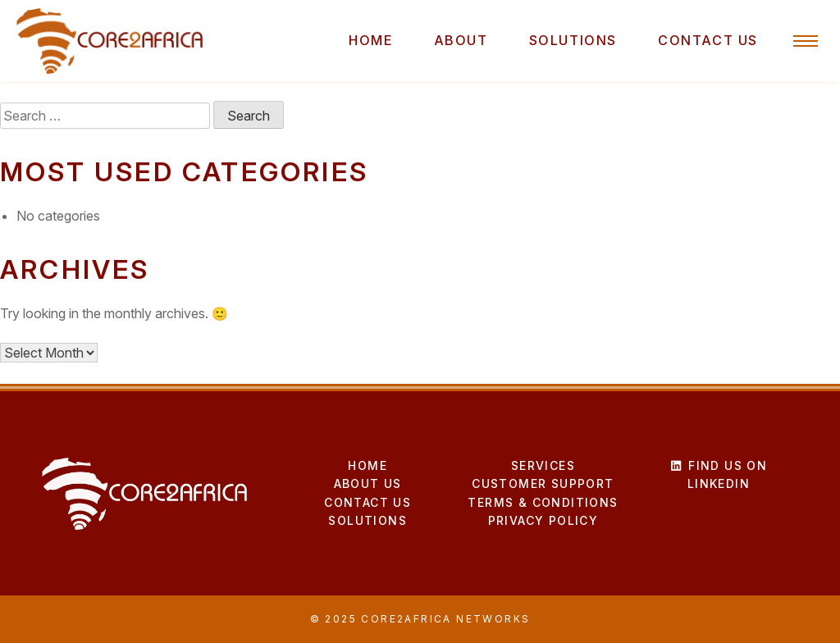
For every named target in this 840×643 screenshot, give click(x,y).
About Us (368, 483)
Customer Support (543, 483)
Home (370, 40)
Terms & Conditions (543, 502)
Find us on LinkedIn (718, 474)
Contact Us (708, 40)
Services (543, 465)
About (461, 40)
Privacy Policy (543, 520)
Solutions (573, 40)
